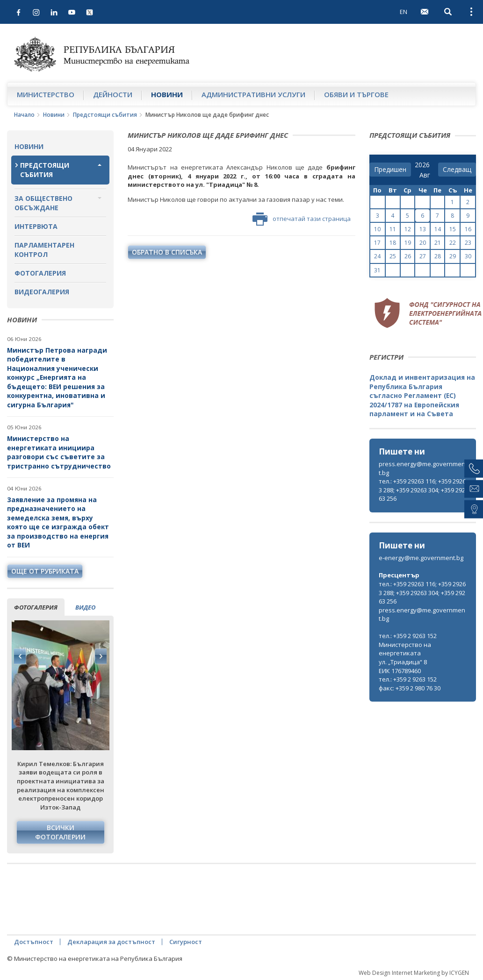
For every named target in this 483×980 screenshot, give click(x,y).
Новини (167, 94)
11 (393, 229)
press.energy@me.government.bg (422, 468)
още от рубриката (45, 571)
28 (438, 256)
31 (377, 270)
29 (453, 256)
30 (468, 256)
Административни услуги (253, 94)
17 (377, 243)
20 (423, 243)
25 (393, 256)
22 (453, 243)
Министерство (46, 94)
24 (377, 256)
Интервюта (36, 226)
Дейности (113, 94)
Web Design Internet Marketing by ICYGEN (414, 973)
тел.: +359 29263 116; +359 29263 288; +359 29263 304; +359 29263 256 (422, 490)
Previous (20, 656)
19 (408, 243)
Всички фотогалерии (60, 832)
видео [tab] (85, 607)
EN (404, 12)
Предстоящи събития (105, 115)
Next (101, 656)
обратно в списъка (167, 252)
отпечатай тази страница (302, 219)
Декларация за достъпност (111, 942)
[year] (422, 165)
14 (438, 229)
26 (408, 256)
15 (453, 229)
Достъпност (34, 942)
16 (468, 229)
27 (423, 256)
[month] (427, 175)
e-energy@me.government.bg (421, 558)
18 (393, 243)
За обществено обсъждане (43, 203)
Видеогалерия (42, 292)
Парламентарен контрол (44, 250)
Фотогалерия (40, 273)
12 (408, 229)
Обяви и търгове (356, 94)
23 (468, 243)
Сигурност (186, 942)
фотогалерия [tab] (36, 607)
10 (377, 229)
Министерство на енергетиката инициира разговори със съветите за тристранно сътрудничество (59, 452)
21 (438, 243)
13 (423, 229)
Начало (24, 115)
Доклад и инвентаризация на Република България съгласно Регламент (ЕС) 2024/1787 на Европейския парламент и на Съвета (422, 395)
